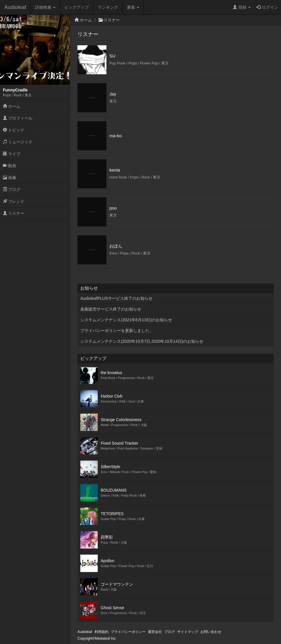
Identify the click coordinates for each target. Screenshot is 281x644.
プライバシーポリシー (128, 632)
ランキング (108, 7)
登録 (242, 7)
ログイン (267, 7)
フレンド (14, 201)
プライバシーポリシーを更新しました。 (117, 331)
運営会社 (155, 632)
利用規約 (101, 632)
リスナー (14, 213)
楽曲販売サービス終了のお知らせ (111, 309)
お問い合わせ (211, 632)
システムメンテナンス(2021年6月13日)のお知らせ (126, 320)
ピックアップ (77, 7)
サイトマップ (188, 632)
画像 (10, 178)
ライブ (12, 154)
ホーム (12, 106)
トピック (14, 130)
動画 (10, 166)
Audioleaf (15, 7)
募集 (133, 7)
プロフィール (18, 118)
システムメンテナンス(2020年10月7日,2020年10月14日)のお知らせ (142, 341)
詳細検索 (45, 7)
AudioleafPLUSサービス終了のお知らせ (116, 298)
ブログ (12, 190)
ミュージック (18, 142)
